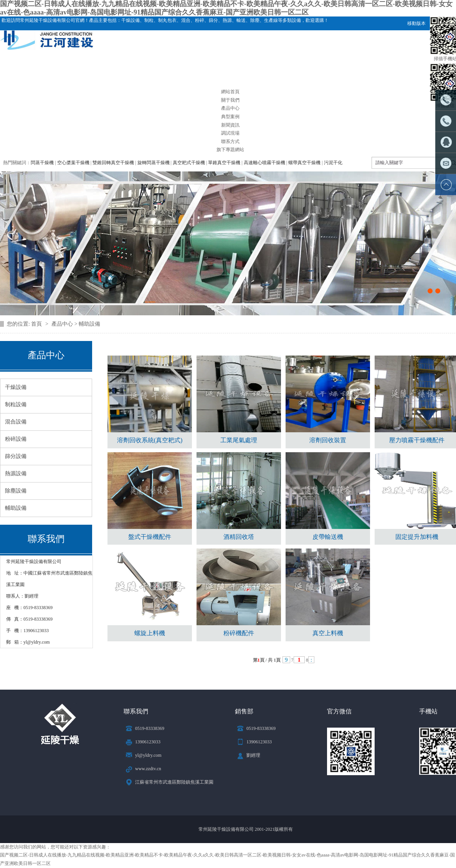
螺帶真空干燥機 (304, 163)
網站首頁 (230, 92)
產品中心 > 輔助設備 (76, 324)
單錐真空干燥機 (224, 163)
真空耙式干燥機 (189, 163)
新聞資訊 (230, 125)
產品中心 (230, 108)
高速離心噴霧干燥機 (264, 163)
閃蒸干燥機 (42, 163)
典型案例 (230, 117)
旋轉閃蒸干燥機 (154, 163)
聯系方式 (230, 142)
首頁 (37, 324)
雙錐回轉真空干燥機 (113, 163)
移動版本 (416, 23)
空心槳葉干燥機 (73, 163)
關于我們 (230, 100)
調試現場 (230, 133)
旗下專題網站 (230, 150)
